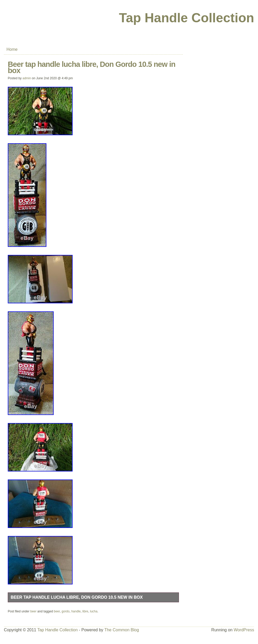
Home (12, 49)
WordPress (244, 630)
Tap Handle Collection (187, 18)
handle (76, 611)
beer (33, 611)
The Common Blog (121, 630)
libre (85, 611)
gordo (66, 611)
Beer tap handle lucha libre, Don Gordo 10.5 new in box (77, 597)
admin (27, 78)
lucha (94, 611)
